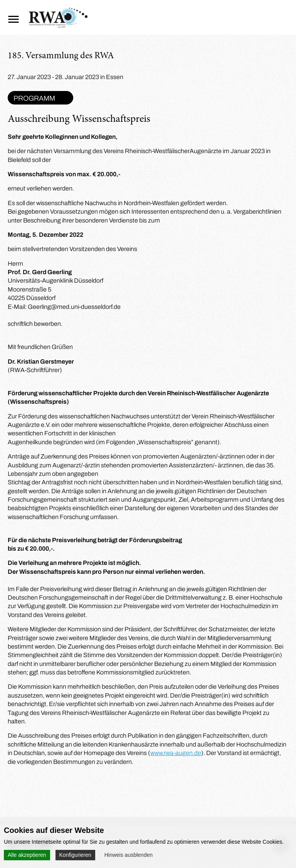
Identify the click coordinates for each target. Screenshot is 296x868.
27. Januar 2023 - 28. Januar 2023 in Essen (66, 77)
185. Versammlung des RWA (61, 56)
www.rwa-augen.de (176, 753)
